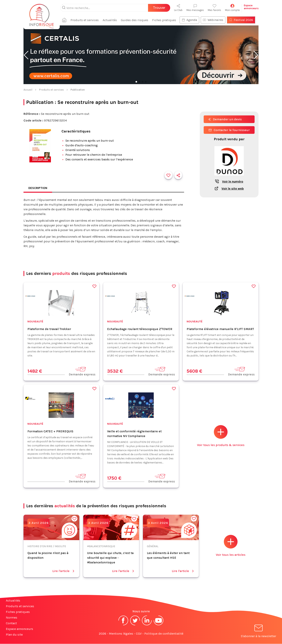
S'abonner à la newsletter (258, 632)
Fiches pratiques (166, 20)
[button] (26, 55)
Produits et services (86, 20)
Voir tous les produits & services (221, 436)
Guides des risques (136, 20)
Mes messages (195, 8)
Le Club (178, 8)
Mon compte (232, 8)
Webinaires (215, 20)
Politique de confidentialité (164, 634)
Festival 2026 (243, 20)
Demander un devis (225, 119)
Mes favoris (214, 8)
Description (38, 188)
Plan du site (14, 635)
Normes (12, 618)
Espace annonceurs (19, 629)
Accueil (28, 90)
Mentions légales (121, 634)
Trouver (159, 8)
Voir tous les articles (231, 546)
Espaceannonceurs (251, 7)
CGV (139, 634)
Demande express (82, 371)
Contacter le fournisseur (229, 130)
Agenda (191, 20)
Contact (11, 623)
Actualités (111, 20)
